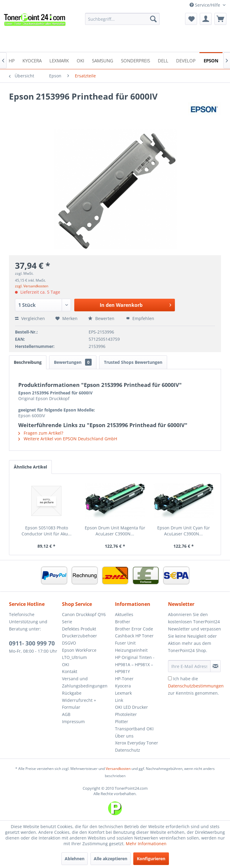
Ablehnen (75, 859)
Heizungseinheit (131, 650)
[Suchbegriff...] (122, 19)
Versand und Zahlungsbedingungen (85, 682)
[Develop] (186, 60)
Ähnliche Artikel (30, 467)
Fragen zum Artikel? (41, 433)
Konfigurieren (151, 859)
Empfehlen (140, 318)
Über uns (124, 736)
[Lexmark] (59, 60)
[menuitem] (122, 19)
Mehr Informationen (146, 844)
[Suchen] (153, 19)
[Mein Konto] (206, 19)
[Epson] (211, 60)
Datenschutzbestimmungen (196, 686)
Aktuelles (124, 614)
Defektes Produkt (79, 629)
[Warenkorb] (220, 19)
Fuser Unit (125, 643)
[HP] (12, 60)
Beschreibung (28, 362)
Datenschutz (128, 750)
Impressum (73, 721)
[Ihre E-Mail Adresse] (189, 666)
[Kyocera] (32, 60)
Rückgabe (72, 693)
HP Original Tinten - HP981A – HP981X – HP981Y (135, 664)
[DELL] (163, 60)
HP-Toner (124, 679)
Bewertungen (73, 362)
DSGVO (69, 643)
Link (119, 700)
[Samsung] (103, 60)
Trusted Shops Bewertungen (133, 362)
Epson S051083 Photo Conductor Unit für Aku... (47, 531)
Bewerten (102, 318)
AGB (66, 714)
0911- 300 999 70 (32, 643)
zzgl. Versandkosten (32, 286)
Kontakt (70, 671)
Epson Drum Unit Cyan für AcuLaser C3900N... (184, 531)
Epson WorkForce (79, 650)
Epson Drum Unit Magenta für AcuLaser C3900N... (115, 531)
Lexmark (123, 693)
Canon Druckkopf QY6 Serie (84, 618)
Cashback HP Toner (134, 636)
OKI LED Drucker (131, 707)
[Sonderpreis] (136, 60)
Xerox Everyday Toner (137, 743)
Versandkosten (118, 769)
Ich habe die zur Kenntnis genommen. (196, 686)
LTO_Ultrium (74, 657)
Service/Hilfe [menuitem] (205, 5)
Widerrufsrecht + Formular (79, 704)
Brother (123, 622)
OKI (66, 664)
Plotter (122, 721)
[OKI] (80, 60)
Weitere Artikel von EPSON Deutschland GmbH (68, 439)
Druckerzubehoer (80, 636)
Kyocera (123, 686)
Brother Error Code (134, 629)
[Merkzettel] (191, 19)
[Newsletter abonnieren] (215, 666)
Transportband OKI (134, 729)
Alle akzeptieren (111, 859)
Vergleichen (30, 318)
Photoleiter (126, 714)
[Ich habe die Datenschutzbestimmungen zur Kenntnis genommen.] (170, 678)
